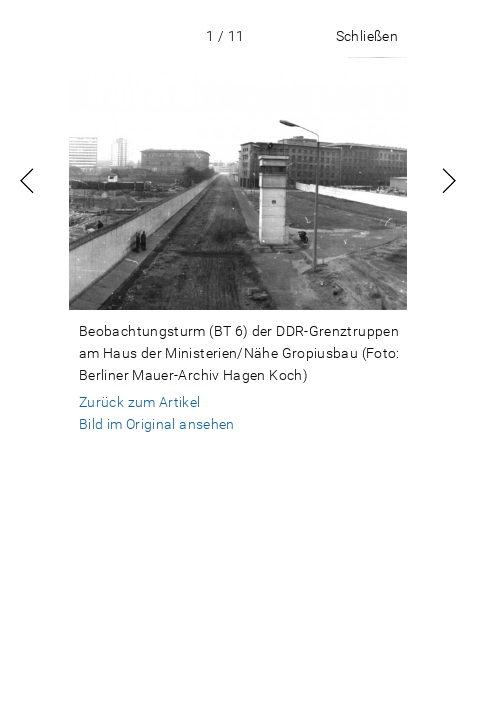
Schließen (367, 36)
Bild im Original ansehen (157, 424)
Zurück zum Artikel (140, 402)
